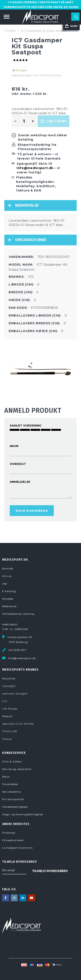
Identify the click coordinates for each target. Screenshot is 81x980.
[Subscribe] (50, 871)
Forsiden (10, 31)
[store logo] (41, 17)
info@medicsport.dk (35, 168)
